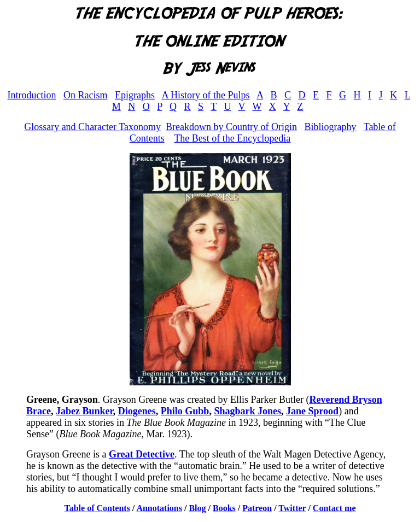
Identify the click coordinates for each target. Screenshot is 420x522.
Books (224, 508)
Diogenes (137, 411)
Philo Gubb (185, 411)
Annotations (159, 508)
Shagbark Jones (247, 411)
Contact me (334, 508)
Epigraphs (135, 95)
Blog (197, 508)
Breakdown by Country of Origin (231, 127)
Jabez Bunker (84, 411)
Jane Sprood (312, 411)
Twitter (292, 508)
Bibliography (330, 127)
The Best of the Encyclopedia (232, 138)
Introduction (32, 95)
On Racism (86, 95)
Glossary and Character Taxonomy (92, 127)
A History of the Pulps (206, 95)
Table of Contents (97, 508)
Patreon (257, 508)
